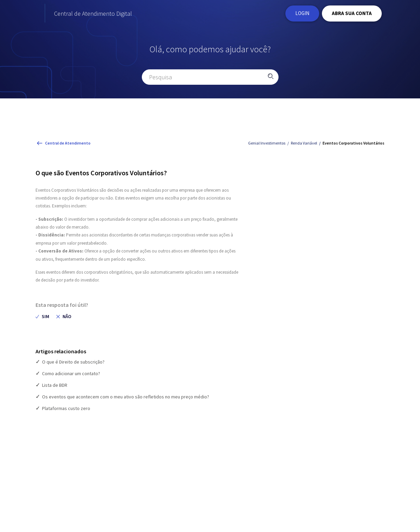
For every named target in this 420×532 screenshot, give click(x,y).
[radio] (42, 318)
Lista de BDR (55, 387)
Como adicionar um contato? (71, 375)
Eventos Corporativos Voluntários (354, 145)
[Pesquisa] (210, 78)
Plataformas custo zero (66, 410)
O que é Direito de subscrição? (73, 364)
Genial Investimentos (267, 145)
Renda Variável (304, 145)
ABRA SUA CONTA (352, 14)
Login (302, 14)
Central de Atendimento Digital (134, 14)
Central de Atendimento (68, 144)
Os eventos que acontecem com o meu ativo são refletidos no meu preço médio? (126, 398)
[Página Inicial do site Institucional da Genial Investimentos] (56, 14)
